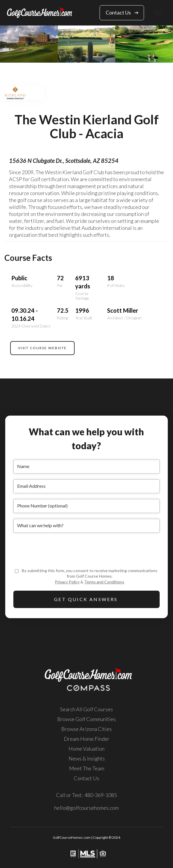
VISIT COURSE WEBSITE (42, 348)
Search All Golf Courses (86, 709)
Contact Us (86, 778)
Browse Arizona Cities (86, 729)
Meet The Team (87, 768)
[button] (158, 13)
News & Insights (87, 758)
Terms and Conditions (104, 582)
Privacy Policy (67, 582)
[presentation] (57, 550)
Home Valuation (86, 749)
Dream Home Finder (87, 739)
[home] (39, 13)
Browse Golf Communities (86, 719)
